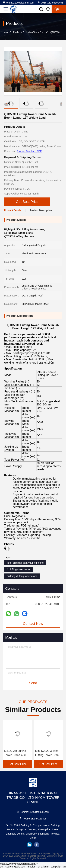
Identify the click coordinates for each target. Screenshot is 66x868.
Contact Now (33, 624)
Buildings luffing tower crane (22, 576)
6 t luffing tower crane (18, 569)
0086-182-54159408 (50, 2)
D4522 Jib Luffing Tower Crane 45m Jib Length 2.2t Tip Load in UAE (18, 753)
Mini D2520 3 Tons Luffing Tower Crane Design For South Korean (48, 753)
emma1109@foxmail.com (19, 2)
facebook (37, 845)
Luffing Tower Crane (36, 32)
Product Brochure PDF (29, 151)
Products (17, 32)
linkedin (29, 845)
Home (6, 32)
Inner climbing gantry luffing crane (25, 563)
